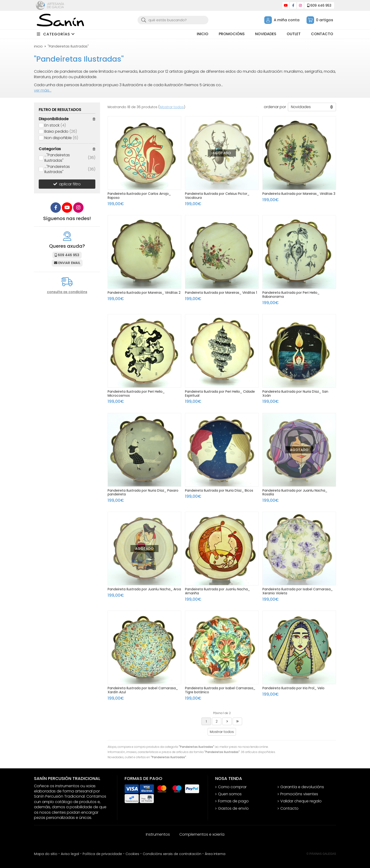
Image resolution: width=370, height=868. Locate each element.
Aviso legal (70, 854)
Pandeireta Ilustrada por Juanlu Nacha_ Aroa (144, 589)
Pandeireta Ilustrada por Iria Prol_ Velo (293, 688)
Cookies (132, 854)
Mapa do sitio (46, 854)
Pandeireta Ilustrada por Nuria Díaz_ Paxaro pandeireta (143, 492)
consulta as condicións (67, 292)
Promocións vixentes (299, 794)
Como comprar (232, 787)
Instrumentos (158, 834)
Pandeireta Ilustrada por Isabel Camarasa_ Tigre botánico (220, 690)
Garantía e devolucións (302, 787)
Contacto (289, 808)
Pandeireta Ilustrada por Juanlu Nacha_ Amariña (217, 591)
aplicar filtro (70, 184)
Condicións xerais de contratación (172, 854)
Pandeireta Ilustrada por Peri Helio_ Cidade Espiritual (220, 394)
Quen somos (230, 794)
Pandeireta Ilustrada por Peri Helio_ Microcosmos (136, 394)
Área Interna (215, 854)
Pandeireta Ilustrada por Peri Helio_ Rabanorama (291, 295)
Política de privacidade (102, 854)
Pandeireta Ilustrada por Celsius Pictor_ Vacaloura (217, 196)
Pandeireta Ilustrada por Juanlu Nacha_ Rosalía (295, 492)
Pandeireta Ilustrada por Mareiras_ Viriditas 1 (221, 293)
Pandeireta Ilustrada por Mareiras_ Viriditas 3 (299, 194)
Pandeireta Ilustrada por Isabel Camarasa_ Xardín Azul (143, 690)
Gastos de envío (233, 808)
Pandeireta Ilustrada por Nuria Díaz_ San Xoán (295, 394)
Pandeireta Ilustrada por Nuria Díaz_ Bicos (219, 490)
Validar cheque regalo (301, 801)
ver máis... (43, 90)
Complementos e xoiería (202, 834)
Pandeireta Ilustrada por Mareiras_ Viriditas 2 (144, 293)
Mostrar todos (172, 107)
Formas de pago (233, 801)
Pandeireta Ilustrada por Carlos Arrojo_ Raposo (139, 196)
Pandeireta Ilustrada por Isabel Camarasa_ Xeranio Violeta (298, 591)
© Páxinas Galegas (321, 854)
